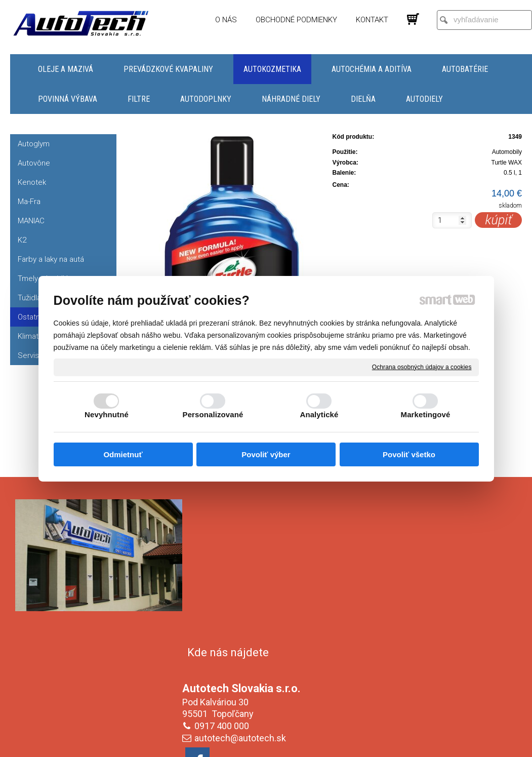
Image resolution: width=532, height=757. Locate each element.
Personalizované (213, 414)
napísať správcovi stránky (256, 742)
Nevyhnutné (107, 414)
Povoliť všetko (409, 454)
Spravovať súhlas (436, 742)
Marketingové (426, 414)
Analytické (319, 414)
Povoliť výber (266, 454)
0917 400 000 (224, 579)
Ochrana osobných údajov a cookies (422, 367)
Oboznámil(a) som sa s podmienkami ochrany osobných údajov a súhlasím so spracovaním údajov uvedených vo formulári (433, 676)
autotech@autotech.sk (242, 591)
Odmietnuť (123, 454)
